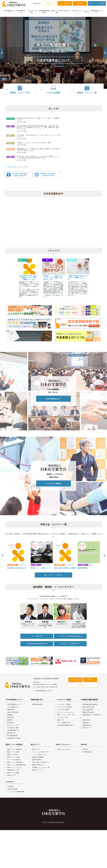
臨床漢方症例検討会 (37, 756)
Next (105, 53)
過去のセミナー (86, 727)
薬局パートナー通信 (12, 772)
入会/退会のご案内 (12, 727)
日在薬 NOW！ (86, 719)
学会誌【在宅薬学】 (12, 712)
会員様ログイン (50, 3)
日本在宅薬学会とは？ (54, 399)
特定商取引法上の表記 (13, 737)
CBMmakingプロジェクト (97, 12)
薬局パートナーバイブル (13, 767)
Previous (2, 53)
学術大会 (87, 12)
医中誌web (9, 722)
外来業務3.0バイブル (12, 769)
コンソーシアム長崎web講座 (15, 791)
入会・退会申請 (65, 3)
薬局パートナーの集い (13, 756)
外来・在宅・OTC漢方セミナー (40, 762)
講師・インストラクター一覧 (65, 714)
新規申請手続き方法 (87, 706)
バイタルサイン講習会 (32, 12)
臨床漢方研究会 (36, 759)
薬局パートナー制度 (12, 751)
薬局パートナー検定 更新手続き (16, 764)
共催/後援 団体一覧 (12, 730)
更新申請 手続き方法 (87, 712)
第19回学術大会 (86, 751)
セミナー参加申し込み (63, 722)
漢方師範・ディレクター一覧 (40, 767)
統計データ (60, 719)
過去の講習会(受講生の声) (64, 725)
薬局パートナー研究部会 (57, 12)
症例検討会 (85, 722)
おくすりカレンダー (12, 725)
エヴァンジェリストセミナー (65, 712)
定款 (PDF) (9, 717)
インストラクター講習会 (64, 706)
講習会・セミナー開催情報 (97, 3)
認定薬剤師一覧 (86, 725)
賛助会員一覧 (10, 732)
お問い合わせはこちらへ (43, 690)
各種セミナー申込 (11, 754)
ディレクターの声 (61, 717)
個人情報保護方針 (11, 735)
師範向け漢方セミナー (38, 764)
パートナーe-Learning (13, 759)
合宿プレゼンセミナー (77, 12)
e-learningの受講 (11, 788)
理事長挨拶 (9, 709)
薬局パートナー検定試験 (13, 762)
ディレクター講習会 (62, 709)
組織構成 (9, 714)
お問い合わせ (36, 3)
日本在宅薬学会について (10, 12)
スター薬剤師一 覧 (12, 706)
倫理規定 (9, 719)
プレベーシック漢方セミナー (40, 751)
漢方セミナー (67, 12)
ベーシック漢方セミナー (38, 754)
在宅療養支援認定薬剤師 (44, 12)
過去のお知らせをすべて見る (16, 167)
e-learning (80, 3)
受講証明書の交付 (21, 12)
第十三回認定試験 (87, 709)
